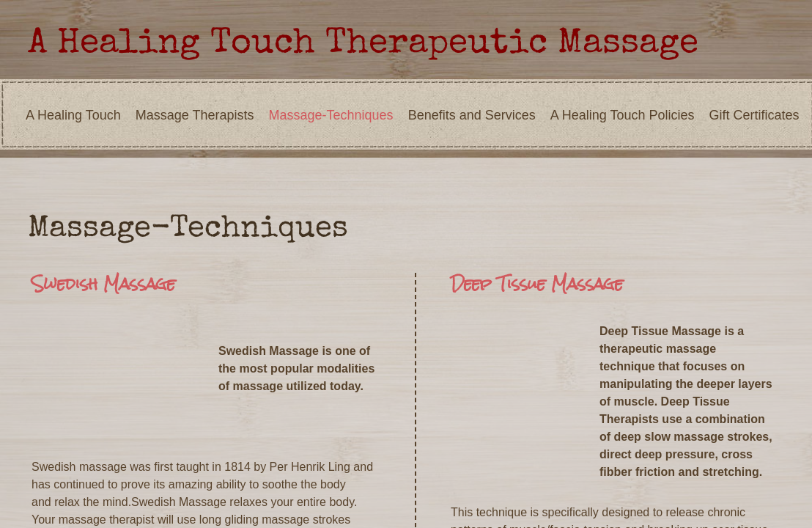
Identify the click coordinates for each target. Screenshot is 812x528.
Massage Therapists (195, 115)
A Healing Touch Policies (623, 115)
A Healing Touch (73, 115)
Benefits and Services (472, 115)
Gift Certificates (754, 115)
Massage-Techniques (331, 115)
